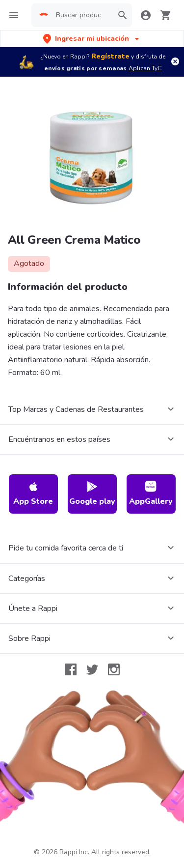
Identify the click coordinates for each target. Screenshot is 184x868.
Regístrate (110, 56)
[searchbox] (81, 15)
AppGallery (151, 494)
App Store (33, 494)
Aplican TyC (145, 68)
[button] (92, 39)
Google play (92, 494)
